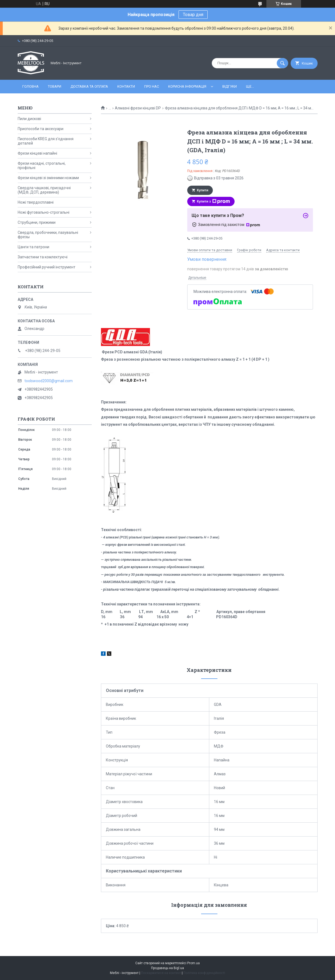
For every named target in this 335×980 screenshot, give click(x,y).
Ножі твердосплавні (36, 202)
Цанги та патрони (33, 247)
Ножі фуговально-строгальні (44, 212)
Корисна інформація (187, 86)
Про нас (152, 86)
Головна (30, 86)
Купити (203, 190)
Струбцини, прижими (37, 222)
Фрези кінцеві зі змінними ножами (48, 178)
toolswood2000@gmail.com (49, 381)
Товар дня (193, 15)
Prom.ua (193, 963)
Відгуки (230, 86)
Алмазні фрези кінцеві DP (138, 108)
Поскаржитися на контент (161, 973)
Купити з (213, 201)
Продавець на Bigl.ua (167, 968)
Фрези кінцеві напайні (37, 153)
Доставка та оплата (89, 86)
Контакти (126, 86)
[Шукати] (282, 63)
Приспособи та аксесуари (41, 129)
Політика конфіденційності (204, 973)
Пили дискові (29, 119)
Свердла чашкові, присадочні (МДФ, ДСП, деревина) (44, 190)
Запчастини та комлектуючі (43, 257)
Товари (55, 86)
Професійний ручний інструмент (47, 267)
